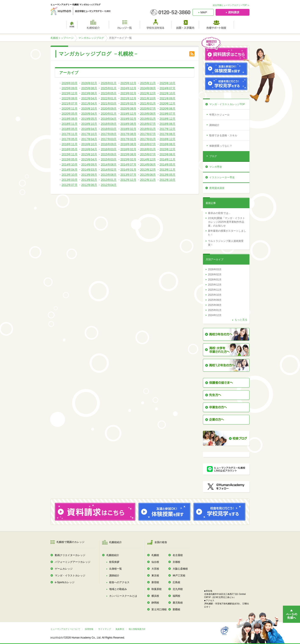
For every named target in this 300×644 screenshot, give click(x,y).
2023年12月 (69, 93)
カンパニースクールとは (123, 596)
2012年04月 (109, 185)
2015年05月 (69, 159)
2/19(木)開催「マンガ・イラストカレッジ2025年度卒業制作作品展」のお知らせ (226, 222)
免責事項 (120, 629)
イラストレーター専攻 (222, 177)
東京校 (155, 576)
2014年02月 (109, 170)
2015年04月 (89, 159)
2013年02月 (89, 180)
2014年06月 (148, 164)
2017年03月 (109, 139)
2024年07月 (167, 88)
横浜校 (155, 596)
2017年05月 (69, 139)
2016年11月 (69, 144)
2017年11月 (69, 134)
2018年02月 (128, 129)
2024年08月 (148, 88)
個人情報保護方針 (137, 629)
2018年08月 (128, 124)
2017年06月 (167, 134)
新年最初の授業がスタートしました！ (227, 233)
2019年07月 (167, 114)
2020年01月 (109, 114)
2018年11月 (69, 124)
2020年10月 (89, 109)
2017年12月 (167, 129)
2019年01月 (148, 119)
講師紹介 (214, 125)
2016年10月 (89, 144)
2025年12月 (128, 83)
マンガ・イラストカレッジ (70, 576)
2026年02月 (89, 83)
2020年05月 (69, 114)
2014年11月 (167, 159)
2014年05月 (167, 164)
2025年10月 (167, 83)
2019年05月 (89, 119)
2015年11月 (69, 154)
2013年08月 (109, 175)
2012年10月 (167, 180)
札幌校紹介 (113, 555)
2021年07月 (69, 103)
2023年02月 (128, 93)
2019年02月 (128, 119)
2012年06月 (89, 185)
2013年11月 (167, 170)
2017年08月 (128, 134)
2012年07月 (69, 185)
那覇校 (176, 609)
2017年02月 (128, 139)
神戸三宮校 (179, 576)
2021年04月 (89, 103)
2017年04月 (89, 139)
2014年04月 (69, 170)
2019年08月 (148, 114)
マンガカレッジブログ (91, 38)
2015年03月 (109, 159)
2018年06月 (167, 124)
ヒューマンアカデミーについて (65, 629)
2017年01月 (148, 139)
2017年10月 (89, 134)
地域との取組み (118, 589)
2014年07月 (128, 164)
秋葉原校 (157, 589)
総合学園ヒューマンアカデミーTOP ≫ (231, 5)
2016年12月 (167, 139)
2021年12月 (128, 98)
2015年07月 (148, 154)
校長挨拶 (114, 562)
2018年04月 (89, 129)
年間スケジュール (219, 115)
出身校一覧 (116, 569)
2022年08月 (69, 98)
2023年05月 (109, 93)
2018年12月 (167, 119)
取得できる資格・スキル (223, 135)
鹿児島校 (178, 603)
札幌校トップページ (62, 38)
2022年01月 (109, 98)
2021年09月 (167, 98)
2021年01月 (148, 103)
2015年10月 (89, 154)
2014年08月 (109, 164)
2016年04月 (89, 149)
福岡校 (176, 596)
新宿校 (155, 582)
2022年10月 (167, 93)
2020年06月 (167, 109)
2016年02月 (128, 149)
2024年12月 (128, 88)
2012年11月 (148, 180)
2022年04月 (89, 98)
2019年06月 (69, 119)
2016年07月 (148, 144)
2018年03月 (109, 129)
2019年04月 (109, 119)
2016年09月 (109, 144)
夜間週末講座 (217, 188)
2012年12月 (128, 180)
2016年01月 (148, 149)
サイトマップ (105, 629)
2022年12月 (148, 93)
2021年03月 (109, 103)
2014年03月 (89, 170)
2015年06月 (167, 154)
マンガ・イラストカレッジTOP (227, 104)
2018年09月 (109, 124)
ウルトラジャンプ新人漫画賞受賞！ (226, 243)
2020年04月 (89, 114)
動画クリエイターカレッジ (70, 555)
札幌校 (155, 555)
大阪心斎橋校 (180, 569)
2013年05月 (167, 175)
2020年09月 (109, 109)
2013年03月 (69, 180)
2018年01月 (148, 129)
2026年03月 (69, 83)
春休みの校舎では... (219, 213)
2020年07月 (148, 109)
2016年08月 (128, 144)
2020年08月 (128, 109)
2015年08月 (128, 154)
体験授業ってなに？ (221, 146)
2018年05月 (69, 129)
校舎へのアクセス (119, 582)
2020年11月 (69, 109)
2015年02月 (128, 159)
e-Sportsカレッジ (65, 582)
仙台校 (155, 562)
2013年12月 (148, 170)
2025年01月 (109, 88)
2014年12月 (148, 159)
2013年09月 (89, 175)
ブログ (213, 156)
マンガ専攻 (216, 167)
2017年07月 (148, 134)
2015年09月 (109, 154)
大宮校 (155, 569)
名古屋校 (178, 555)
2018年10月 (89, 124)
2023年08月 (89, 93)
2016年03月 (109, 149)
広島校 (176, 582)
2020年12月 (167, 103)
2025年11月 (148, 83)
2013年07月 (128, 175)
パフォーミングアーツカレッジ (73, 562)
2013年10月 (69, 175)
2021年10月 (148, 98)
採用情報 (89, 629)
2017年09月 (109, 134)
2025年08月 (89, 88)
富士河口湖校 (159, 609)
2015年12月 (167, 149)
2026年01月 (109, 83)
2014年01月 (128, 170)
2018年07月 (148, 124)
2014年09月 (89, 164)
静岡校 (155, 603)
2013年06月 (148, 175)
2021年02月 (128, 103)
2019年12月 (128, 114)
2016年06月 (167, 144)
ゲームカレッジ (64, 569)
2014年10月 (69, 164)
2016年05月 (69, 149)
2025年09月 (69, 88)
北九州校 (178, 589)
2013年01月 (109, 180)
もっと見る (241, 320)
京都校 (176, 562)
